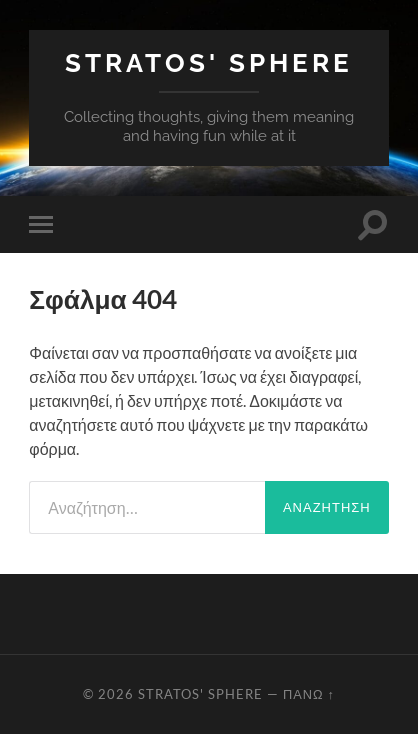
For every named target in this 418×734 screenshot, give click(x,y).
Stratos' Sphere (209, 62)
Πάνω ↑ (309, 694)
